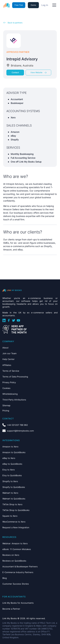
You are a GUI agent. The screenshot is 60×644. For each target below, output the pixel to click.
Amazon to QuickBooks (14, 452)
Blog (5, 578)
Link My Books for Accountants (18, 603)
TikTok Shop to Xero (12, 504)
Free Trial (19, 5)
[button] (54, 5)
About (5, 348)
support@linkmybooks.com (20, 431)
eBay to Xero (9, 458)
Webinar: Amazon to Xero (15, 543)
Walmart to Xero (10, 493)
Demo (33, 5)
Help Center (8, 359)
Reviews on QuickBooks (14, 561)
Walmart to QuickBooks (14, 499)
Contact (15, 72)
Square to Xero (10, 516)
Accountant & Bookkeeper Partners (20, 567)
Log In (45, 5)
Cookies (6, 388)
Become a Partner (11, 609)
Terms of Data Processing (15, 377)
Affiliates (7, 365)
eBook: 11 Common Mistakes (17, 549)
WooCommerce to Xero (14, 522)
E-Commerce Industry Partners (18, 572)
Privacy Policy (9, 382)
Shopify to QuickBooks (14, 487)
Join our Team (9, 353)
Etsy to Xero (9, 470)
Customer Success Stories (16, 584)
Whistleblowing (10, 394)
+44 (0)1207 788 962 (17, 425)
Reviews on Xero (11, 555)
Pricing (6, 411)
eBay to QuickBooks (12, 464)
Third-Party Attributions (14, 400)
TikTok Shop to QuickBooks (16, 510)
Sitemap (6, 405)
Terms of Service (11, 371)
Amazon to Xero (10, 447)
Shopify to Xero (10, 481)
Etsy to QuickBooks (12, 475)
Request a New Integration (16, 527)
